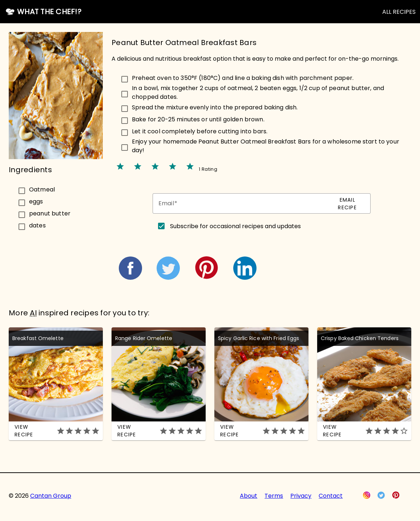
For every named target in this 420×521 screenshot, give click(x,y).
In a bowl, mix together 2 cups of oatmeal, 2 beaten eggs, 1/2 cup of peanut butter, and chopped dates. (258, 92)
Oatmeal (42, 189)
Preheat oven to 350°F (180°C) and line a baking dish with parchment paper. (243, 78)
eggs (36, 201)
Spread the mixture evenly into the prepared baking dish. (215, 107)
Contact (331, 496)
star (120, 166)
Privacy (301, 496)
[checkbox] (56, 189)
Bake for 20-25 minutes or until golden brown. (198, 119)
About (249, 496)
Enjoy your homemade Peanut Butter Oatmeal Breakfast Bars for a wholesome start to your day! (266, 146)
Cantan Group (51, 496)
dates (37, 225)
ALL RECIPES (399, 12)
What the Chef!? (49, 12)
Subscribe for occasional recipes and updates (235, 226)
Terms (274, 496)
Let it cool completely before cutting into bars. (200, 131)
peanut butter (50, 213)
